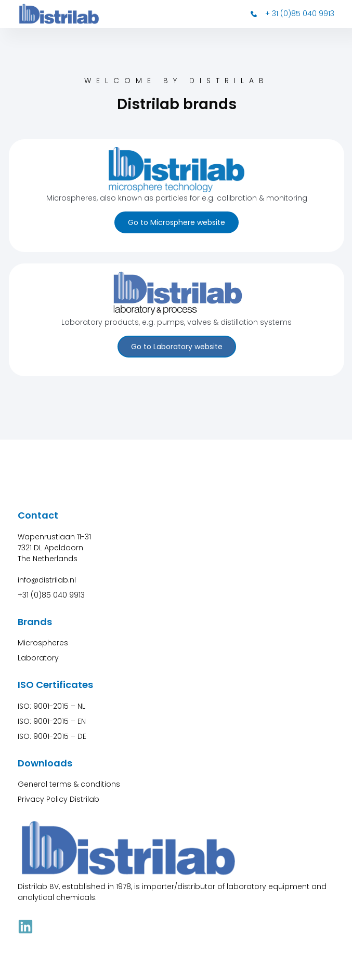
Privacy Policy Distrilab (58, 799)
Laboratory (38, 658)
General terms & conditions (69, 784)
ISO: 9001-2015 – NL (51, 706)
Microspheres (43, 643)
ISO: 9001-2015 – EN (52, 721)
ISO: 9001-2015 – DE (52, 736)
